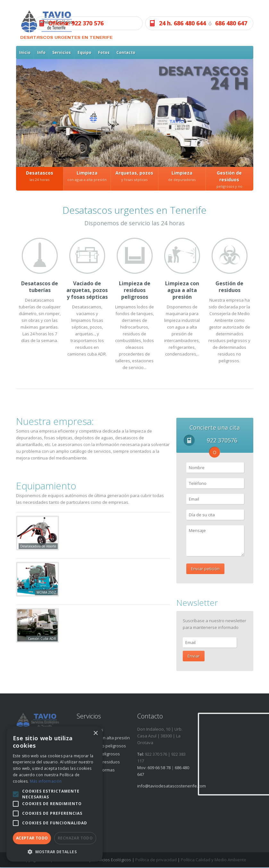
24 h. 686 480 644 (182, 23)
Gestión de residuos (229, 287)
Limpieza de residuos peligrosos (135, 290)
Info (41, 52)
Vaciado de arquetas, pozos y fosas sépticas (87, 290)
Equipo (84, 52)
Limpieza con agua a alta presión (182, 290)
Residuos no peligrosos (103, 746)
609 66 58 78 (159, 768)
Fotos (104, 52)
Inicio (25, 52)
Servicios (62, 52)
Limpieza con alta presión (105, 738)
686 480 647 (231, 23)
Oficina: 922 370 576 (76, 23)
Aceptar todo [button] (32, 838)
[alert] (55, 794)
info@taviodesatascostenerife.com (172, 786)
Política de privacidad (156, 860)
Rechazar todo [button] (75, 838)
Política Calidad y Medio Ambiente (214, 860)
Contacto (126, 52)
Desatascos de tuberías (40, 287)
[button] (55, 852)
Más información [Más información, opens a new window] (46, 781)
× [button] (95, 733)
